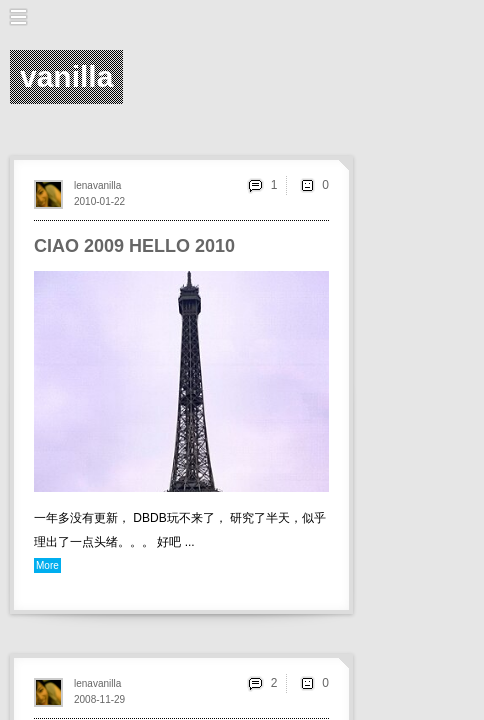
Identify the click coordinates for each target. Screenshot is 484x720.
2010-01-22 (99, 201)
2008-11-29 (99, 699)
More (47, 565)
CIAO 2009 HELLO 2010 (134, 246)
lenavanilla (97, 185)
